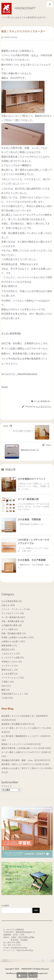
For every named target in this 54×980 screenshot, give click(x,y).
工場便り (8, 682)
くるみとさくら (11, 654)
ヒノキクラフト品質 (13, 658)
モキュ (35, 55)
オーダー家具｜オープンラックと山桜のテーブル (24, 728)
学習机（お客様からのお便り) (18, 637)
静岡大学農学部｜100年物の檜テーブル (19, 748)
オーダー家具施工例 (42, 401)
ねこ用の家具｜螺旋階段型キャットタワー (21, 736)
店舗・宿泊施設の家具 (14, 633)
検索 (36, 910)
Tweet (4, 387)
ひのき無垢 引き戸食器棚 (32, 560)
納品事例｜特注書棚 (11, 724)
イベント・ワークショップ (16, 609)
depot (6, 686)
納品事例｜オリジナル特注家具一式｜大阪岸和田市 (25, 716)
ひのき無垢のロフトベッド (32, 479)
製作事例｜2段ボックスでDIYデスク (18, 764)
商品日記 (8, 650)
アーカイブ (6, 786)
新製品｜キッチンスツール (14, 744)
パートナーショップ (13, 678)
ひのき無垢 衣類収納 (29, 519)
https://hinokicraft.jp (25, 950)
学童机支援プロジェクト (15, 694)
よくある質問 (10, 674)
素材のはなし (10, 670)
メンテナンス (10, 666)
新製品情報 (9, 646)
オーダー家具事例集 (11, 333)
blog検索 (5, 906)
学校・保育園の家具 (13, 621)
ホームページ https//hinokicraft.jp (19, 374)
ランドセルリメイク (13, 613)
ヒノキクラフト (44, 407)
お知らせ (8, 605)
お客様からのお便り (13, 642)
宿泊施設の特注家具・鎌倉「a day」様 (19, 760)
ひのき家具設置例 (12, 601)
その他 (7, 698)
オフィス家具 (10, 629)
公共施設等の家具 (12, 625)
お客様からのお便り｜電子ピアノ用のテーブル (23, 768)
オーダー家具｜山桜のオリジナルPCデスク (21, 752)
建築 (6, 690)
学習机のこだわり (12, 662)
